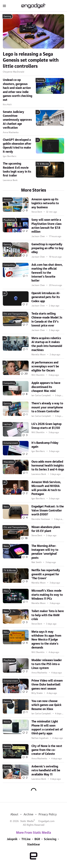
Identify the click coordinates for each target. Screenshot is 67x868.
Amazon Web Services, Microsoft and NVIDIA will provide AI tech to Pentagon (46, 488)
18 (26, 538)
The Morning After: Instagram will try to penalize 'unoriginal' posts (45, 552)
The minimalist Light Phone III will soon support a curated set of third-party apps (47, 728)
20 (26, 374)
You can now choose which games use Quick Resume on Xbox (46, 705)
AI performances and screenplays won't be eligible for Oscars (45, 367)
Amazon (8, 200)
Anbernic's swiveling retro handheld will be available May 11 (46, 771)
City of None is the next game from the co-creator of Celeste (47, 750)
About (14, 815)
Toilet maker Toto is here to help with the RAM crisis (48, 615)
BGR (37, 839)
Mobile (7, 722)
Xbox (6, 591)
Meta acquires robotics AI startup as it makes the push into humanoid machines (47, 344)
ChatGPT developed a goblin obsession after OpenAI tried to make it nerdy (17, 146)
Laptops (8, 424)
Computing (9, 265)
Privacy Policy (48, 815)
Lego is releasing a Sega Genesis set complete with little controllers (31, 60)
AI (38, 112)
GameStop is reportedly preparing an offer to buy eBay (48, 248)
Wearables (9, 462)
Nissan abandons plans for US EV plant (46, 529)
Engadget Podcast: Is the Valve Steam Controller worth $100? (48, 511)
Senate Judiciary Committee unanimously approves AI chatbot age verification (17, 120)
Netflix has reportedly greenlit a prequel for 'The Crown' (46, 574)
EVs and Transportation (15, 314)
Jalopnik (12, 839)
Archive (28, 815)
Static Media (27, 821)
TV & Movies (43, 164)
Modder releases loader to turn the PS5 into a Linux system (47, 664)
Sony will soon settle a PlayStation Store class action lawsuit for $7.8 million (46, 226)
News (6, 507)
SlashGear (34, 845)
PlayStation (9, 220)
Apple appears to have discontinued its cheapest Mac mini (46, 387)
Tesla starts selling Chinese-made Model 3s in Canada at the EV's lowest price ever (47, 320)
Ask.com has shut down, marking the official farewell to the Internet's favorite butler (47, 273)
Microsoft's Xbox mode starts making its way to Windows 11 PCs (47, 595)
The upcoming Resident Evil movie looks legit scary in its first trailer (17, 170)
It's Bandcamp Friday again (45, 445)
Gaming (7, 16)
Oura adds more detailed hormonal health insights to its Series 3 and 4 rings (48, 466)
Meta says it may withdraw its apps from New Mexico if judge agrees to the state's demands (46, 640)
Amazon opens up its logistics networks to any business (45, 203)
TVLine (26, 839)
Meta (6, 632)
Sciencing (50, 839)
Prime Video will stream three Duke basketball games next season (47, 685)
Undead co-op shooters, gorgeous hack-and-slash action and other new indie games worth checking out (18, 90)
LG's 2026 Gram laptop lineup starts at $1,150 (46, 426)
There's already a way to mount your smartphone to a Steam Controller (47, 407)
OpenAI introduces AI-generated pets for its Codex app (46, 297)
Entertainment (11, 443)
